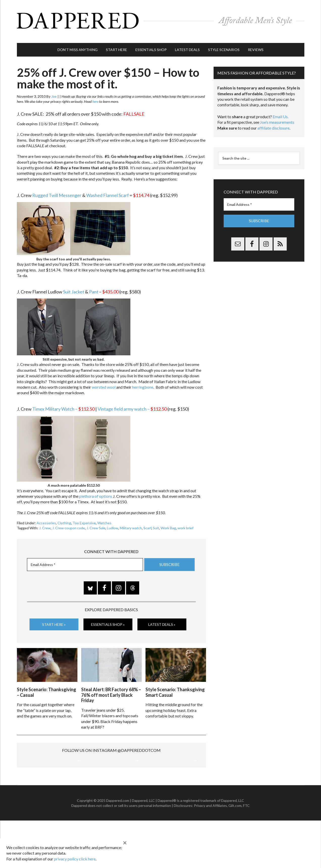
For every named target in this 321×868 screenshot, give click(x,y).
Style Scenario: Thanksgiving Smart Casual (175, 686)
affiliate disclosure (273, 123)
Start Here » (54, 619)
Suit (156, 523)
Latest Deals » (162, 619)
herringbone (143, 382)
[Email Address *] (85, 560)
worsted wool (104, 382)
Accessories (46, 518)
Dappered (161, 19)
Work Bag (168, 523)
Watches (104, 518)
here (95, 96)
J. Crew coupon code (69, 523)
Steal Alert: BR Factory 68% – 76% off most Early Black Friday (111, 689)
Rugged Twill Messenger (57, 190)
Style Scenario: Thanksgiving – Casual (47, 686)
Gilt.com (235, 853)
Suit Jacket (74, 287)
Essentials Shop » (108, 619)
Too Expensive (84, 518)
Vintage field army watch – (132, 404)
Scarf (147, 523)
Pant (94, 287)
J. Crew (45, 523)
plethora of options (96, 491)
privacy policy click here (75, 859)
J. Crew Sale (96, 523)
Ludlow (113, 523)
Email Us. (281, 111)
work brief (185, 523)
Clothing (64, 518)
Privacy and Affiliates (210, 853)
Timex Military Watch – (63, 404)
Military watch (131, 523)
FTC (246, 853)
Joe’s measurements (277, 117)
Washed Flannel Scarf (108, 190)
